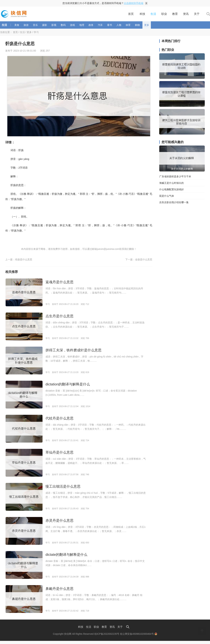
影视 (54, 25)
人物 (119, 25)
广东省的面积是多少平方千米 (175, 176)
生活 (153, 14)
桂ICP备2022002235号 (107, 634)
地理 (82, 25)
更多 (147, 25)
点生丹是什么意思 (59, 316)
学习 (36, 32)
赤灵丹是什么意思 (59, 520)
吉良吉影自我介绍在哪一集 (174, 202)
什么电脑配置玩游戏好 (171, 189)
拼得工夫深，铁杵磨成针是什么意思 (73, 350)
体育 (128, 25)
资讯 (186, 14)
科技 (142, 14)
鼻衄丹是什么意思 (59, 589)
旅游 (26, 25)
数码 (63, 25)
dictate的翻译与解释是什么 (66, 555)
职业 (164, 14)
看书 (110, 25)
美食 (17, 25)
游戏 (72, 25)
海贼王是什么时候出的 (171, 183)
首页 (131, 14)
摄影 (45, 25)
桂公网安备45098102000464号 (139, 634)
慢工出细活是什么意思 (63, 486)
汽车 (100, 25)
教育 (175, 14)
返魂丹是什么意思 (59, 282)
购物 (137, 25)
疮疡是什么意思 (24, 259)
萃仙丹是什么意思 (59, 452)
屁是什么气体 (167, 196)
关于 (197, 14)
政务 (91, 25)
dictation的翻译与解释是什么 (68, 384)
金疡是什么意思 (144, 259)
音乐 (35, 25)
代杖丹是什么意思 (59, 418)
